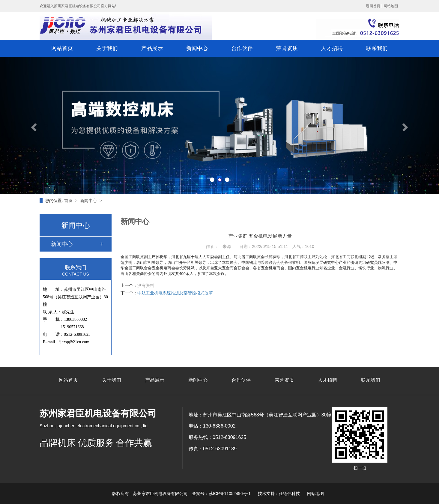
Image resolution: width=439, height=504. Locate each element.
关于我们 (107, 48)
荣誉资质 (287, 48)
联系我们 (377, 48)
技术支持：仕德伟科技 (279, 494)
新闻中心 (197, 48)
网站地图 (391, 6)
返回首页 (373, 6)
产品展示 (152, 48)
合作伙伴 (242, 48)
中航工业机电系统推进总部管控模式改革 (175, 293)
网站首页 (62, 48)
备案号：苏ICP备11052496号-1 (221, 494)
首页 (69, 201)
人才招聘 (332, 48)
